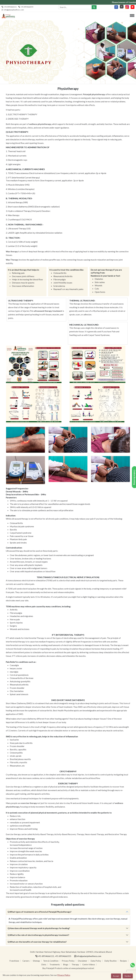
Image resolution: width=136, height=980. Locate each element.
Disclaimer (83, 961)
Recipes (123, 961)
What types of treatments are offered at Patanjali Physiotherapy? (39, 912)
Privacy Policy (68, 961)
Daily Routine (110, 961)
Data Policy (96, 961)
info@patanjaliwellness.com (14, 10)
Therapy (75, 965)
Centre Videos (89, 965)
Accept (116, 976)
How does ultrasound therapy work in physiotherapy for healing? (39, 928)
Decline (128, 976)
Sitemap (36, 961)
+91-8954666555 (27, 7)
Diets (44, 965)
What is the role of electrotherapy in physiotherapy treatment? (38, 935)
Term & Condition (51, 961)
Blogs (66, 965)
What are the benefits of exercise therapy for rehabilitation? (37, 942)
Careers (26, 961)
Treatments (55, 965)
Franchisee (14, 961)
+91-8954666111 (10, 7)
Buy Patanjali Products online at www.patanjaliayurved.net (68, 968)
